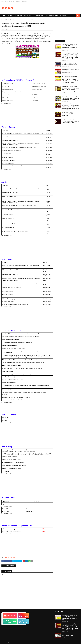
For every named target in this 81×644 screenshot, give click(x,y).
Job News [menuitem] (10, 15)
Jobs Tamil (8, 8)
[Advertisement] (27, 69)
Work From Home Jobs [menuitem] (52, 15)
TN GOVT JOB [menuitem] (18, 15)
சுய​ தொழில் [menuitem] (63, 15)
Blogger (23, 642)
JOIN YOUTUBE (10, 616)
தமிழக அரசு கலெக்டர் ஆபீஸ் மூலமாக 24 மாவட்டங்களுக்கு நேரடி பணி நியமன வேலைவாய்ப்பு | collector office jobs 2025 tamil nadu (71, 106)
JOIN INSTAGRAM (23, 616)
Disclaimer (25, 1)
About (7, 1)
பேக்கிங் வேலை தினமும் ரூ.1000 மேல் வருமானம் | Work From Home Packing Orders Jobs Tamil (70, 98)
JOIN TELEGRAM (23, 622)
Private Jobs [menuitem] (40, 15)
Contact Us (11, 1)
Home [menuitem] (4, 15)
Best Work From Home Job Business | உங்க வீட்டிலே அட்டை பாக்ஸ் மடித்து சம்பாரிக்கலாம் (71, 71)
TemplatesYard (12, 642)
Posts (3, 29)
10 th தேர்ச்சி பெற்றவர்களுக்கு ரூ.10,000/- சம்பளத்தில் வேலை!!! (70, 64)
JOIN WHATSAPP (10, 622)
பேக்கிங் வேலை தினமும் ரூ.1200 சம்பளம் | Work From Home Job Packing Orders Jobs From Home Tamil (70, 47)
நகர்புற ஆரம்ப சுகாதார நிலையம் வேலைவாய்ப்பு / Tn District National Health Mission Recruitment (70, 121)
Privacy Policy (18, 1)
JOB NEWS (7, 558)
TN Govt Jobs (7, 20)
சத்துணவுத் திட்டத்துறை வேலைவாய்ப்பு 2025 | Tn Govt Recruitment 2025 (69, 114)
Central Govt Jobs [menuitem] (29, 15)
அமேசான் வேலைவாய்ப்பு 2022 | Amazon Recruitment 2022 (70, 635)
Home (3, 1)
